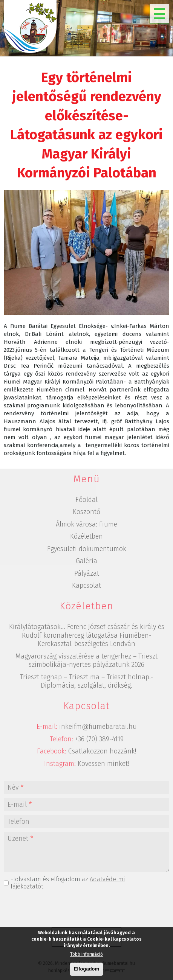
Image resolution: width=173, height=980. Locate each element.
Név (15, 787)
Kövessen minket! (103, 764)
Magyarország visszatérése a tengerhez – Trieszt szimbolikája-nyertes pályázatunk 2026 (86, 661)
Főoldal (86, 500)
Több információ (86, 954)
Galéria (86, 561)
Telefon (18, 822)
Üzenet (20, 839)
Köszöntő (86, 512)
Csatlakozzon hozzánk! (102, 751)
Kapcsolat (86, 586)
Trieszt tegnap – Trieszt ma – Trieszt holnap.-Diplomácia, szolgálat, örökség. (86, 681)
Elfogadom (86, 969)
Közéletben (86, 536)
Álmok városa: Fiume (86, 524)
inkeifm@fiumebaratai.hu (98, 727)
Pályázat (87, 573)
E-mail (20, 805)
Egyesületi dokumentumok (87, 549)
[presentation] (86, 909)
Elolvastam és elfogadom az (67, 883)
